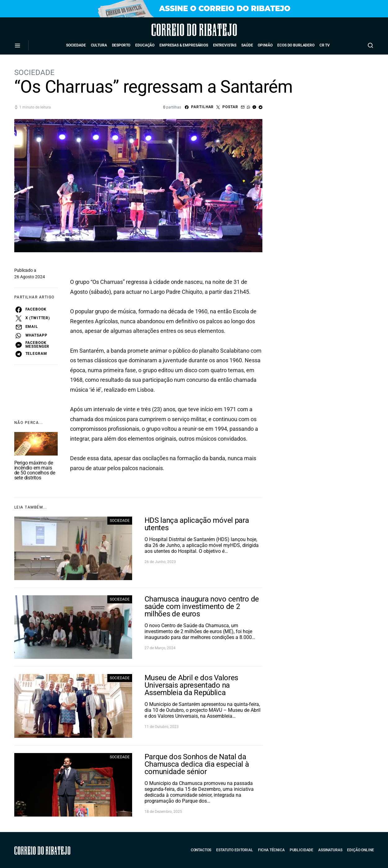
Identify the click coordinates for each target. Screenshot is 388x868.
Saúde (247, 45)
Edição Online (360, 850)
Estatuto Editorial (234, 850)
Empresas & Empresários (184, 45)
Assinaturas (330, 850)
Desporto (121, 45)
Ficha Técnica (271, 850)
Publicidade (301, 850)
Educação (145, 45)
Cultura (99, 45)
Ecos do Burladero (296, 45)
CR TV (325, 45)
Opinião (265, 45)
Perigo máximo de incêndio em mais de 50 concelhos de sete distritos (35, 470)
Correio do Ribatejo (177, 30)
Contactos (201, 850)
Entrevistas (225, 45)
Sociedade (76, 45)
